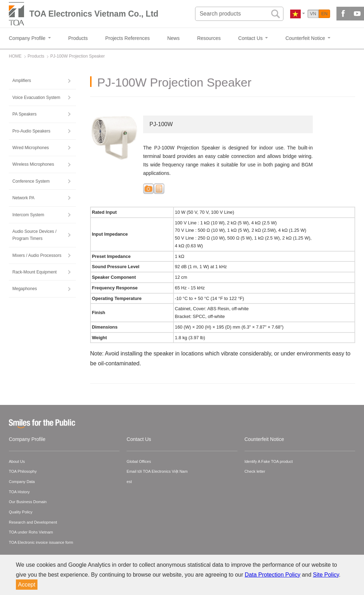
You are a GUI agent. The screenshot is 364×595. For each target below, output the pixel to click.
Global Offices (139, 461)
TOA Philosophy (23, 471)
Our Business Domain (28, 502)
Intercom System (28, 215)
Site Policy (326, 575)
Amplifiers (22, 81)
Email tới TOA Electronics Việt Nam (157, 471)
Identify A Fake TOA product (269, 461)
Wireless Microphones (33, 164)
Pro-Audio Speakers (31, 131)
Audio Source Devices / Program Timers (34, 235)
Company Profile (27, 439)
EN (324, 14)
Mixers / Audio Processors (37, 255)
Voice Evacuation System (36, 98)
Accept (27, 585)
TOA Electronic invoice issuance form (41, 542)
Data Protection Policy (273, 575)
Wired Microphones (31, 148)
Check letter (255, 471)
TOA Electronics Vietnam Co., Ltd (94, 14)
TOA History (19, 492)
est (129, 482)
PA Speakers (24, 114)
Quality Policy (21, 512)
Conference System (31, 181)
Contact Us (139, 439)
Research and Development (33, 522)
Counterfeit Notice (264, 439)
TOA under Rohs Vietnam (31, 532)
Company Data (22, 482)
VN (313, 14)
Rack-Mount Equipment (34, 272)
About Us (17, 461)
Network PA (23, 198)
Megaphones (25, 289)
